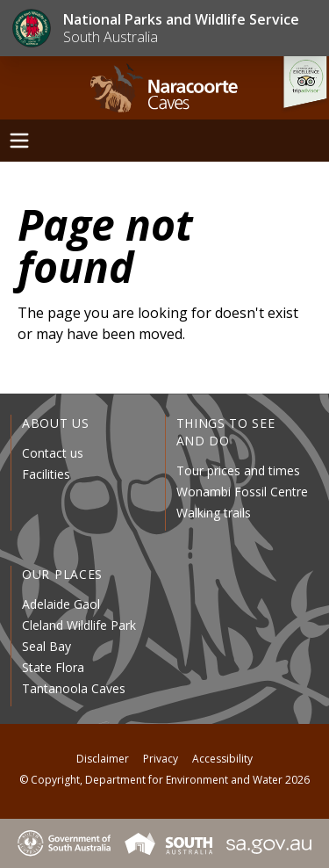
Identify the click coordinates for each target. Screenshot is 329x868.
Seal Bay (46, 646)
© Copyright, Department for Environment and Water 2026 (164, 780)
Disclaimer (103, 759)
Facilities (46, 474)
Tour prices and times (238, 470)
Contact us (53, 453)
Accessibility (222, 759)
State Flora (53, 667)
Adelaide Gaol (61, 604)
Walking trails (214, 513)
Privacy (161, 759)
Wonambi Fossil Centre (242, 492)
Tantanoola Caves (74, 688)
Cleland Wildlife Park (79, 625)
